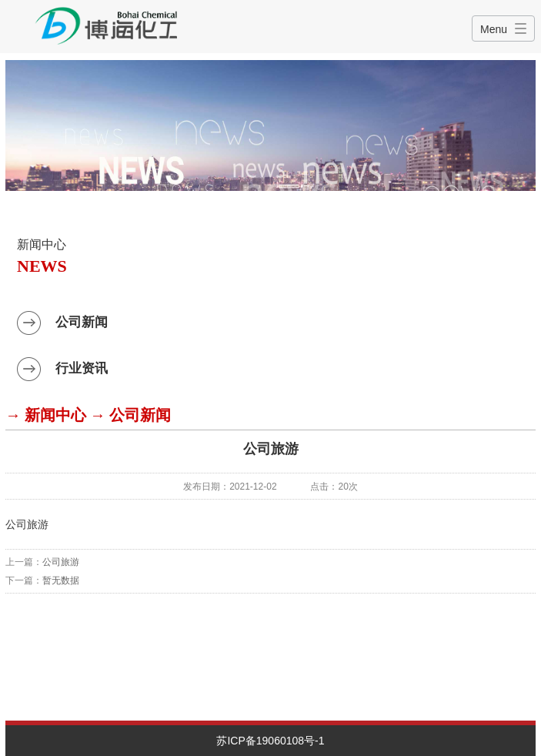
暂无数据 (61, 580)
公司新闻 (82, 322)
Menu (494, 29)
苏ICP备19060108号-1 (270, 741)
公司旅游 (61, 562)
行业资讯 (82, 368)
